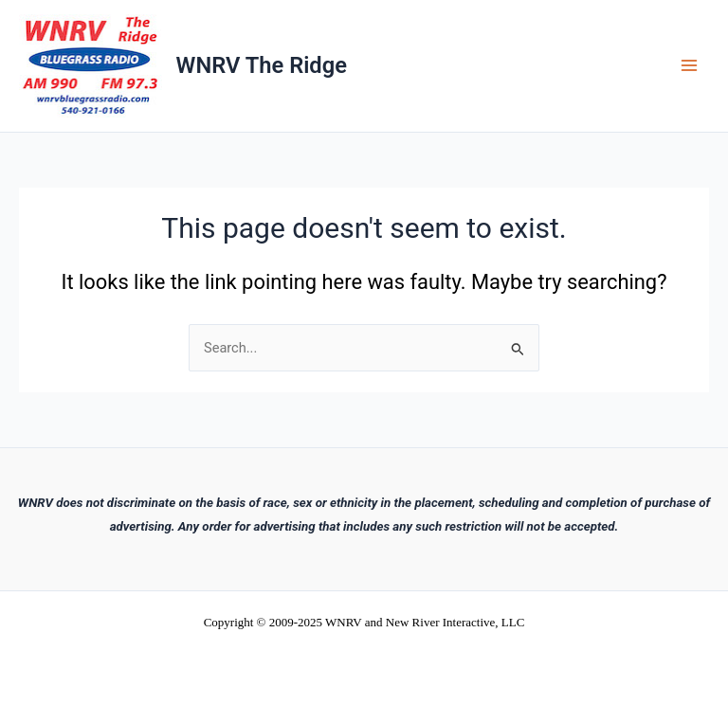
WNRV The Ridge (262, 65)
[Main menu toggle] (689, 66)
